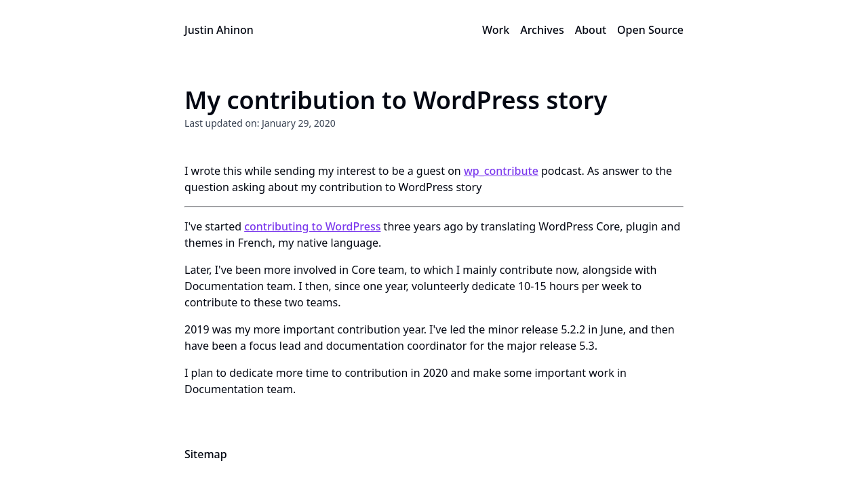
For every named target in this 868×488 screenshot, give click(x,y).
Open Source (650, 30)
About (591, 30)
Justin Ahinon (219, 30)
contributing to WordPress (312, 226)
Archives (542, 30)
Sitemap (206, 454)
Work (496, 30)
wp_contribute (501, 171)
